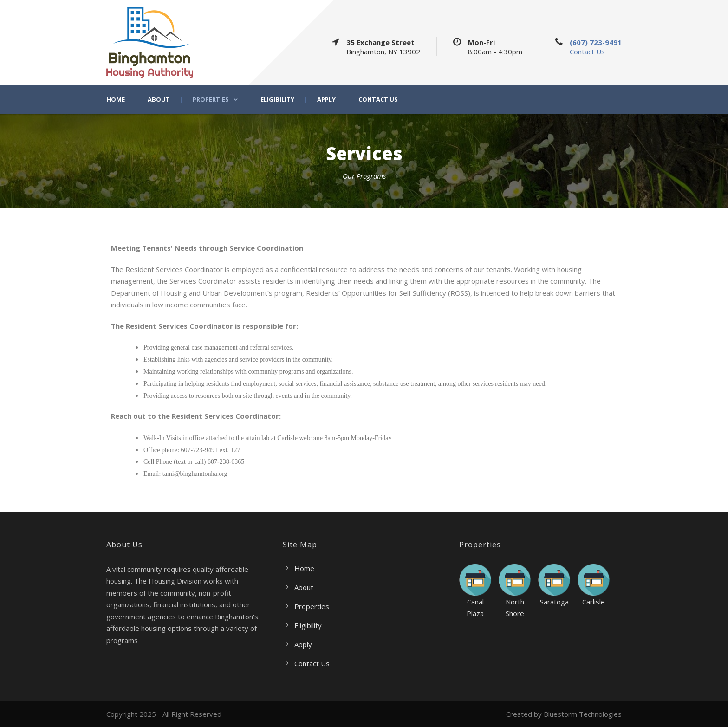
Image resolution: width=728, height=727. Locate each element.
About (159, 100)
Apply (326, 100)
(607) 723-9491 (596, 42)
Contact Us (587, 52)
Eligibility (277, 100)
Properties (211, 100)
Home (116, 100)
